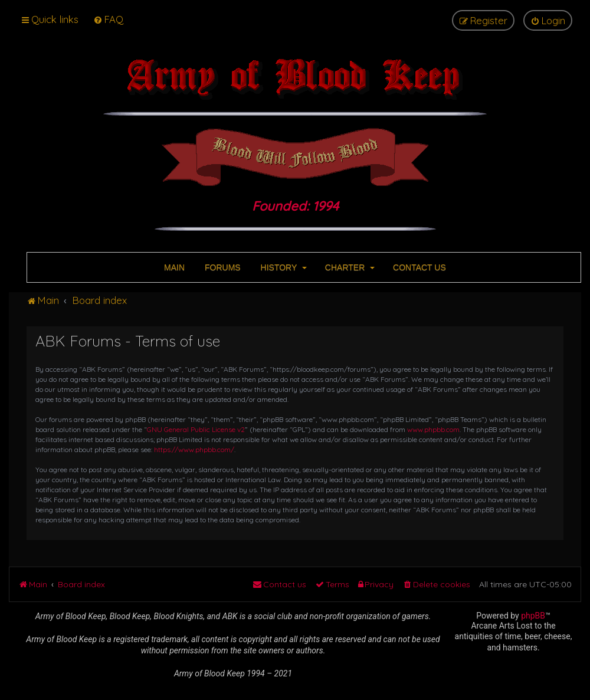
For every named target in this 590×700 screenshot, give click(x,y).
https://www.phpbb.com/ (194, 449)
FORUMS (222, 267)
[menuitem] (108, 19)
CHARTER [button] (349, 267)
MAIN (173, 267)
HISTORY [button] (283, 267)
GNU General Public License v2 (196, 429)
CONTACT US (418, 267)
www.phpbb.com (433, 429)
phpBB (533, 616)
